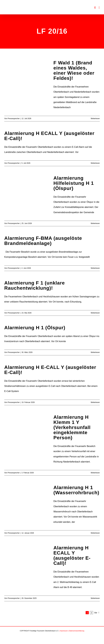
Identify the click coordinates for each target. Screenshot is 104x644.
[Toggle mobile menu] (99, 8)
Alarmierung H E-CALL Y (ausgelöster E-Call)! (50, 370)
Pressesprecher (14, 119)
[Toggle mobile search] (95, 8)
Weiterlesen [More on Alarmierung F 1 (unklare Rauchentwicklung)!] (95, 313)
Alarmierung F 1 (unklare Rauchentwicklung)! (35, 285)
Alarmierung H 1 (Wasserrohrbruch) (76, 490)
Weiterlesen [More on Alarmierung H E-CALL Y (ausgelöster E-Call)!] (95, 402)
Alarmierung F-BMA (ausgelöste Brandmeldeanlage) (43, 241)
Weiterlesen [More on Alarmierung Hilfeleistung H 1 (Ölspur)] (95, 223)
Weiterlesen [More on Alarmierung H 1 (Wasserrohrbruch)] (95, 533)
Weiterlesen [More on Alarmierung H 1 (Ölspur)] (95, 352)
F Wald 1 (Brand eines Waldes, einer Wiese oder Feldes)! (74, 70)
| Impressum (63, 631)
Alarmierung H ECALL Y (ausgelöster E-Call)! (49, 136)
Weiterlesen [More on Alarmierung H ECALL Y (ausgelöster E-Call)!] (95, 163)
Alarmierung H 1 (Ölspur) (35, 328)
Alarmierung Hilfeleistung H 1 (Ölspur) (74, 183)
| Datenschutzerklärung (76, 631)
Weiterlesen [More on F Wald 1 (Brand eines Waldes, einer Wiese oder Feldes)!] (95, 119)
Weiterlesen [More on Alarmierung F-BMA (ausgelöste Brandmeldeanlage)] (95, 268)
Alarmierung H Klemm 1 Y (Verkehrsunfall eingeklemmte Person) (72, 427)
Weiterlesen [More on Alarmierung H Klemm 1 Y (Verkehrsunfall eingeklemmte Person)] (95, 473)
